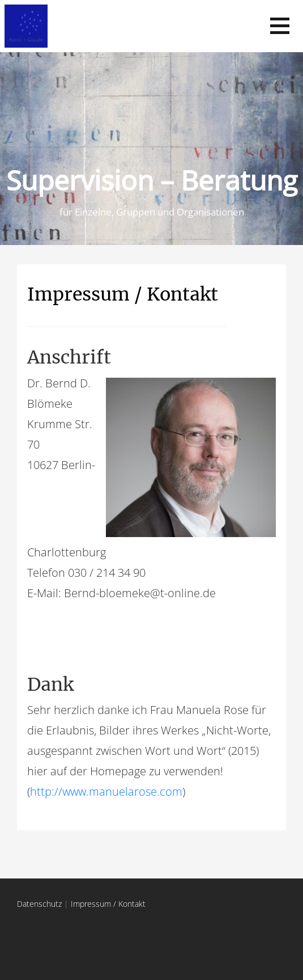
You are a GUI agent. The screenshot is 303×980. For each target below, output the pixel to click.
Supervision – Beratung (152, 180)
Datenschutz (39, 904)
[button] (280, 26)
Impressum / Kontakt (123, 294)
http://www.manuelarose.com (106, 791)
